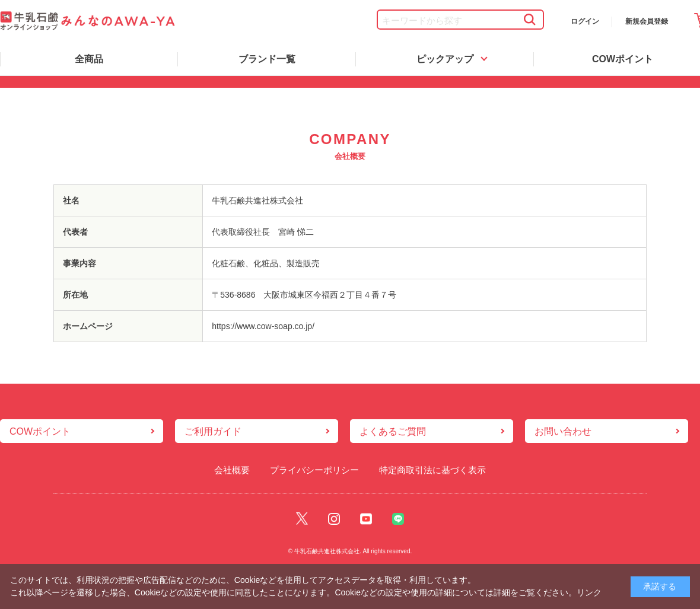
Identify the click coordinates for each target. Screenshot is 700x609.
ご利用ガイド (213, 431)
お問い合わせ (563, 431)
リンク (589, 592)
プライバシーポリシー (314, 470)
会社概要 (232, 470)
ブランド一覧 (267, 59)
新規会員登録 (647, 21)
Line (398, 519)
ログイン (585, 21)
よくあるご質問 (393, 431)
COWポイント (40, 431)
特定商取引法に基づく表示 (432, 470)
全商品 (89, 59)
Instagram (334, 519)
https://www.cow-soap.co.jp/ (263, 326)
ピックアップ (445, 59)
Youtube (366, 519)
